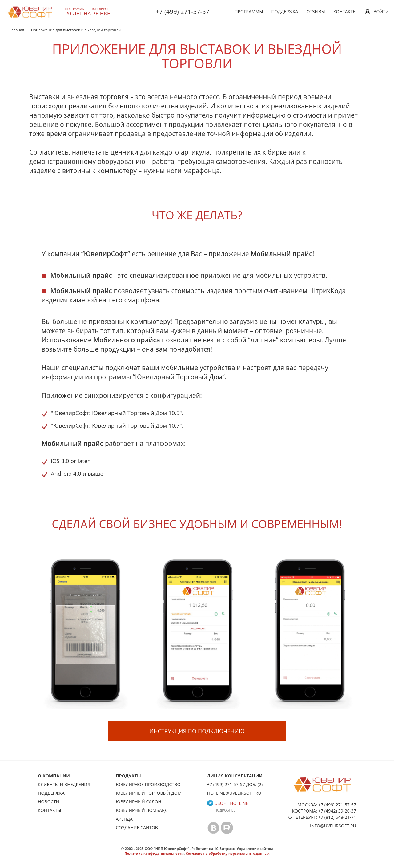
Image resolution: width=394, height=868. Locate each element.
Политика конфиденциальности (154, 853)
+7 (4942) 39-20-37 (337, 811)
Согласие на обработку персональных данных (227, 853)
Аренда (124, 819)
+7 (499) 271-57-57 (182, 12)
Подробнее (225, 810)
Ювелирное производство (148, 784)
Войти (377, 12)
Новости (48, 802)
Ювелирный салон (139, 802)
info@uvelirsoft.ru (333, 826)
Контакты (345, 12)
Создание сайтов (137, 828)
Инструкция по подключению (197, 731)
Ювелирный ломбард (142, 810)
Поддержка (285, 12)
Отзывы (316, 12)
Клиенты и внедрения (64, 784)
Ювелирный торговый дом (149, 793)
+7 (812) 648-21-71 (337, 817)
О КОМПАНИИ (54, 776)
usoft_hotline (228, 803)
